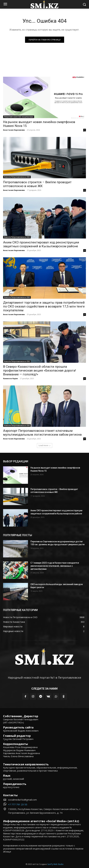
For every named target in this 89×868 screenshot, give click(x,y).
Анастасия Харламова (14, 130)
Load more (45, 445)
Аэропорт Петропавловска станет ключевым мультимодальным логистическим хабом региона (42, 433)
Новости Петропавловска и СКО (17, 177)
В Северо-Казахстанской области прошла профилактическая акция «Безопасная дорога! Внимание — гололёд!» (39, 370)
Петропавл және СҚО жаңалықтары (19, 117)
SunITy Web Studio (55, 864)
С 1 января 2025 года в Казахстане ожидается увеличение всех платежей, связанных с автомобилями (55, 566)
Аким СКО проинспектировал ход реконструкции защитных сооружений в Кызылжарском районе (41, 244)
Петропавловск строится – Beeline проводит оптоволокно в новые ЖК (37, 184)
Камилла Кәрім (10, 378)
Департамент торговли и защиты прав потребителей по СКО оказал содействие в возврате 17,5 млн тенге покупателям (44, 306)
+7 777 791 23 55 (18, 804)
